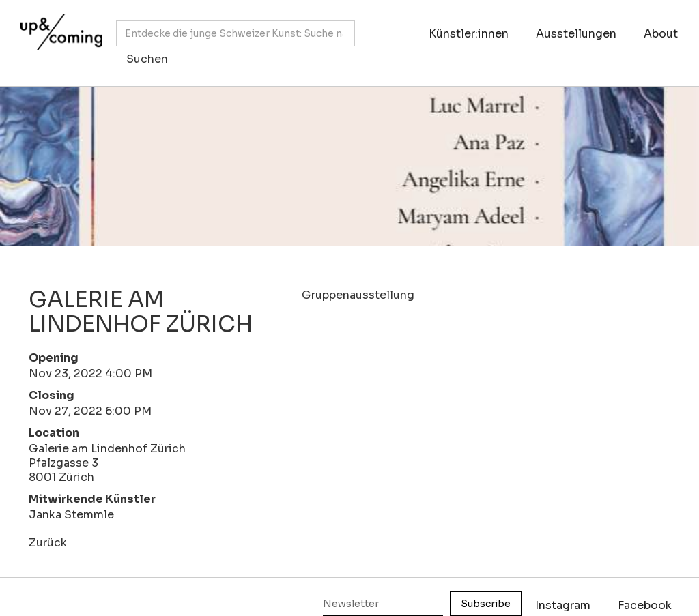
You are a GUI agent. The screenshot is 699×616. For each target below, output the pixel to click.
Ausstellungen (576, 34)
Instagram (563, 605)
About (661, 34)
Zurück (48, 543)
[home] (58, 36)
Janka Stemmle (71, 515)
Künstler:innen (469, 34)
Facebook (645, 605)
